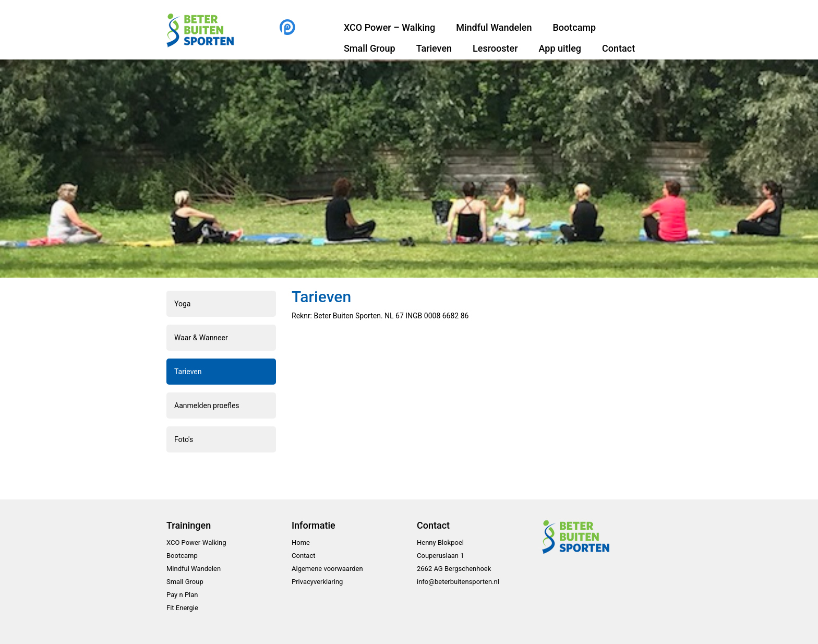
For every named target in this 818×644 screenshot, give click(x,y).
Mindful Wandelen (494, 27)
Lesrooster (495, 48)
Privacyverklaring (317, 582)
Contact (618, 48)
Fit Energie (182, 608)
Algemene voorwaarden (327, 569)
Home (301, 542)
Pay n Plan (182, 595)
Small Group (370, 48)
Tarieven (434, 48)
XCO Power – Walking (389, 27)
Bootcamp (574, 27)
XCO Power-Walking (196, 542)
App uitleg (560, 48)
